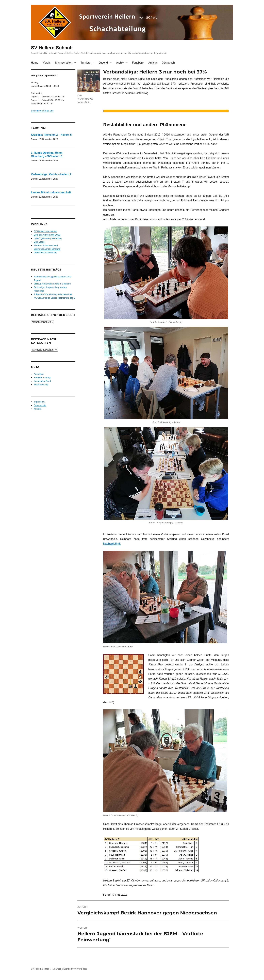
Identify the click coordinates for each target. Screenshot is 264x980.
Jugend (103, 63)
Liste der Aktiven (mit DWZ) (47, 235)
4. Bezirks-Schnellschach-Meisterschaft (53, 294)
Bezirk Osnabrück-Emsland (47, 249)
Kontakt (37, 409)
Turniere (86, 63)
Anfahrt (153, 63)
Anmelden (39, 374)
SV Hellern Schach (52, 48)
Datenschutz (40, 405)
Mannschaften (64, 63)
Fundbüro (138, 63)
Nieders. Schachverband (46, 245)
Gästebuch (168, 63)
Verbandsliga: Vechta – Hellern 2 (51, 174)
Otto (80, 95)
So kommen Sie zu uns (42, 111)
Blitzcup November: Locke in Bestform (52, 284)
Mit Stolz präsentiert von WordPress (70, 969)
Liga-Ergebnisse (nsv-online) (48, 238)
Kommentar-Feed (42, 381)
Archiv (120, 63)
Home (35, 63)
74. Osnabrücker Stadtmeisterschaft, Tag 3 (54, 298)
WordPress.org (41, 385)
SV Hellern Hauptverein (45, 231)
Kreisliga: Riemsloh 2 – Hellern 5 (51, 135)
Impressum (39, 402)
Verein (47, 63)
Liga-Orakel (39, 242)
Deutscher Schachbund (45, 252)
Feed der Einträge (42, 378)
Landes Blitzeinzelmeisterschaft (51, 192)
